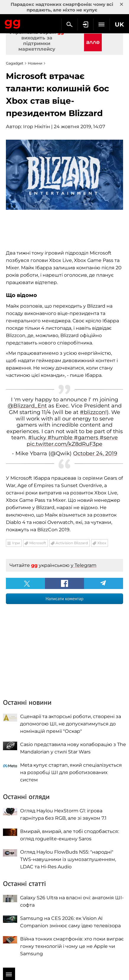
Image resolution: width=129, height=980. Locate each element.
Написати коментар (64, 599)
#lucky (38, 438)
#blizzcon (93, 412)
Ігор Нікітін (37, 127)
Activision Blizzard (72, 543)
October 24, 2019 (95, 453)
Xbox (102, 543)
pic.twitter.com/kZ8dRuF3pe (64, 444)
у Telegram (84, 565)
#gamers (87, 438)
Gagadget (13, 23)
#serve (109, 438)
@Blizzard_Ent (27, 406)
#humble (61, 438)
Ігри (16, 543)
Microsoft (38, 543)
